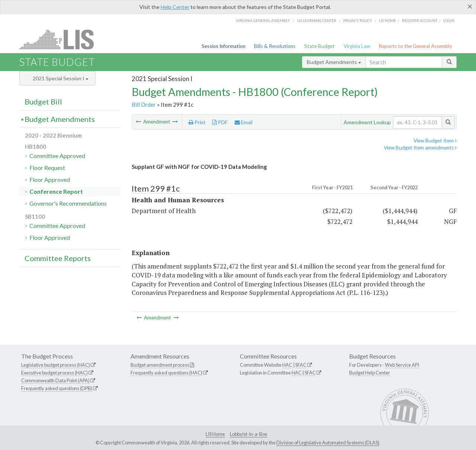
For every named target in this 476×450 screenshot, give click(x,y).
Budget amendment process (160, 365)
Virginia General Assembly (263, 20)
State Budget (319, 46)
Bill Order (144, 105)
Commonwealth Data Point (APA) (55, 380)
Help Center (175, 7)
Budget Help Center (370, 373)
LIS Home (215, 434)
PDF (220, 122)
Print (197, 122)
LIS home (387, 20)
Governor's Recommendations (68, 203)
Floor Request (47, 168)
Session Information (223, 46)
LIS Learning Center (317, 20)
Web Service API (402, 365)
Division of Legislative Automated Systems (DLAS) (328, 443)
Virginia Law (357, 46)
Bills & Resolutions (275, 46)
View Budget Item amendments (420, 148)
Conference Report (56, 191)
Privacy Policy (358, 20)
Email (244, 122)
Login (449, 20)
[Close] (470, 6)
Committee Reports (58, 258)
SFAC (301, 365)
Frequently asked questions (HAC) (166, 373)
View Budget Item (435, 141)
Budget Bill (43, 102)
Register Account (420, 20)
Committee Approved (57, 156)
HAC (287, 365)
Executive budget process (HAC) (54, 373)
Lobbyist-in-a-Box (248, 434)
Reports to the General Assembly (415, 46)
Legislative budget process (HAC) (56, 365)
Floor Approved (50, 179)
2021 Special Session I (61, 78)
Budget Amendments (334, 62)
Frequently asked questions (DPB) (57, 388)
